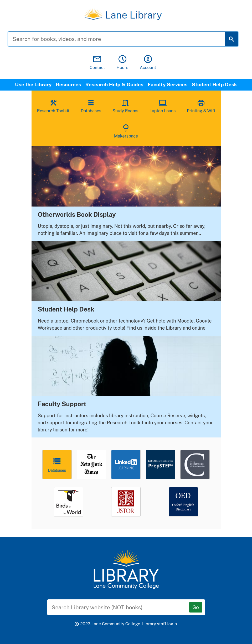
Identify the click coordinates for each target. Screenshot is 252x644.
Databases (91, 106)
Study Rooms (125, 106)
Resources (69, 85)
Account (148, 63)
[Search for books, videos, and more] (120, 39)
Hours (122, 63)
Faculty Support (62, 404)
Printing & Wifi (201, 106)
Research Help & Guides (114, 85)
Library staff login (160, 624)
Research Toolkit (53, 106)
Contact (97, 63)
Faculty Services (168, 85)
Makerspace (126, 131)
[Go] (196, 607)
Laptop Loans (163, 106)
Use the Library (33, 85)
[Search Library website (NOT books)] (122, 607)
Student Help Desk (214, 85)
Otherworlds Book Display (77, 214)
